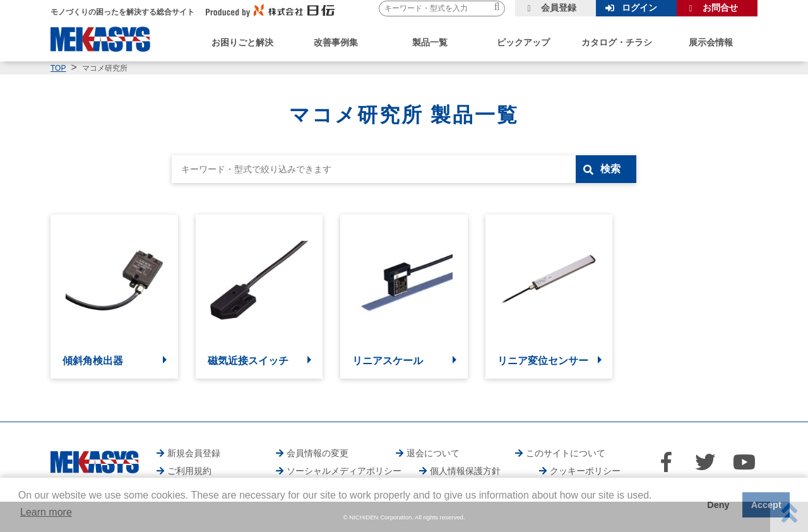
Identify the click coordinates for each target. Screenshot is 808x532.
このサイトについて (566, 453)
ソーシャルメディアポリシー (344, 471)
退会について (433, 453)
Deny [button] (718, 505)
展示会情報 (711, 42)
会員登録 (559, 8)
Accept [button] (766, 505)
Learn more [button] (46, 512)
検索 (610, 169)
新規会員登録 (194, 453)
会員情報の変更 (318, 453)
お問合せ (720, 8)
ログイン (639, 8)
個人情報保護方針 (465, 471)
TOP (58, 68)
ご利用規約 (189, 471)
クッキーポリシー (585, 471)
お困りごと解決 (242, 42)
